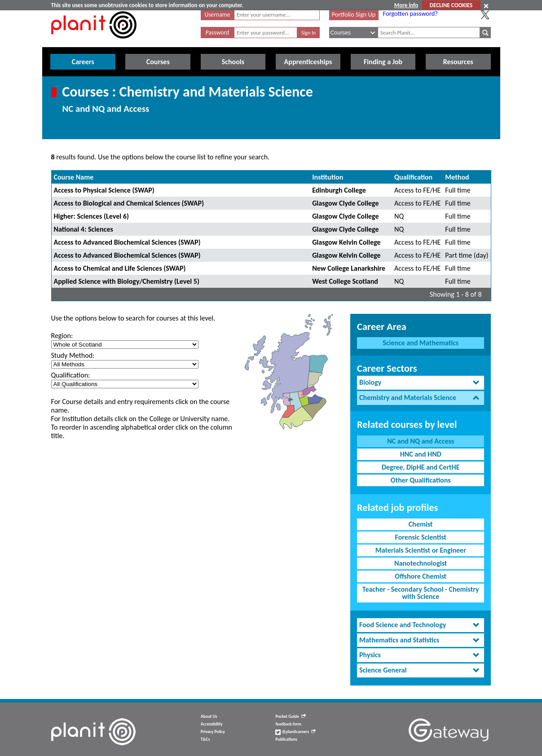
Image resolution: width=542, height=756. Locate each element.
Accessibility (212, 724)
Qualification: (71, 375)
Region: (62, 336)
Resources (458, 62)
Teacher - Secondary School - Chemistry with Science (421, 593)
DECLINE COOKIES (451, 5)
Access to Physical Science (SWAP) (104, 190)
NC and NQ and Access (421, 441)
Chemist (421, 524)
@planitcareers (295, 732)
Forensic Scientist (421, 537)
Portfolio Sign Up (354, 14)
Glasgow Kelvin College (346, 242)
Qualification (413, 177)
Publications (286, 739)
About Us (209, 716)
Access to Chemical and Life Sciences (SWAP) (120, 268)
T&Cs (205, 739)
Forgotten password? (410, 13)
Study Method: (73, 355)
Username (218, 15)
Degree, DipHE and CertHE (421, 467)
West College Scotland (345, 281)
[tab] (421, 383)
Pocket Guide (290, 716)
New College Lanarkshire (349, 268)
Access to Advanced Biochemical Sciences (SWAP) (127, 242)
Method (457, 177)
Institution (328, 177)
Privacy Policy (213, 732)
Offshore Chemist (421, 576)
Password (217, 33)
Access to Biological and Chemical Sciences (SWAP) (129, 203)
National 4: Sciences (84, 229)
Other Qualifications (421, 480)
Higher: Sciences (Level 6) (91, 216)
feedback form (288, 724)
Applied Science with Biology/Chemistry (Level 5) (127, 281)
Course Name (74, 177)
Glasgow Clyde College (345, 203)
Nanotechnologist (421, 563)
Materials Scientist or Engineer (421, 550)
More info (406, 5)
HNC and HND (421, 454)
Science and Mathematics (421, 343)
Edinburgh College (339, 190)
